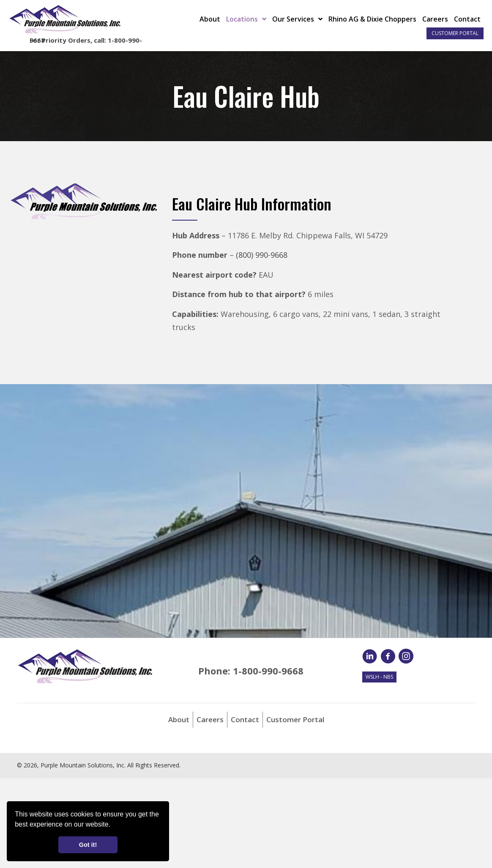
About (179, 719)
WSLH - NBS (379, 677)
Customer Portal (455, 33)
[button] (114, 825)
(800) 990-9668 (262, 255)
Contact (245, 719)
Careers (210, 719)
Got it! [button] (88, 845)
